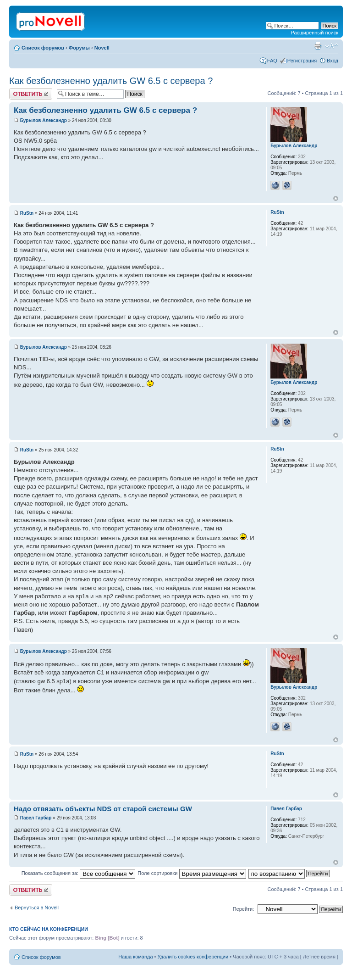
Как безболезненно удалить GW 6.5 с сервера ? (111, 81)
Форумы (79, 48)
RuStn (27, 213)
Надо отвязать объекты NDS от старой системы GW (103, 809)
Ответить (31, 94)
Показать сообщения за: (79, 873)
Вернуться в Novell (37, 908)
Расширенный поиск (314, 33)
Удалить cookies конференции (193, 957)
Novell (102, 48)
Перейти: (244, 909)
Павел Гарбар (36, 818)
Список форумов (43, 48)
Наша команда (135, 957)
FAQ (272, 61)
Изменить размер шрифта (332, 46)
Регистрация (302, 61)
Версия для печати (318, 46)
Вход (333, 61)
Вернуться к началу (336, 198)
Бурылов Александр (44, 120)
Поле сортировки (192, 873)
